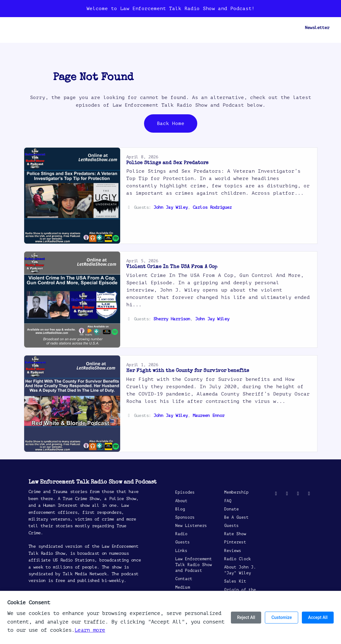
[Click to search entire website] (291, 28)
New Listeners (191, 526)
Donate (232, 509)
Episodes (45, 28)
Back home (171, 123)
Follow (270, 28)
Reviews (209, 28)
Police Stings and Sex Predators (167, 163)
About (116, 28)
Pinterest (235, 542)
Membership (236, 492)
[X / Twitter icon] (276, 494)
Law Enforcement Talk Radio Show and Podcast (194, 565)
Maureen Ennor (209, 416)
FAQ (228, 501)
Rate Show (235, 534)
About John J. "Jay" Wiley (240, 570)
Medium (183, 587)
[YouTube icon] (298, 494)
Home (22, 28)
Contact (183, 28)
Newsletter (317, 28)
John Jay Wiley (171, 207)
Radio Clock (238, 559)
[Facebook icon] (287, 494)
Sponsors (92, 28)
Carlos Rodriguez (212, 207)
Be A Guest (242, 28)
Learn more (90, 630)
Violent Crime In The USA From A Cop (172, 267)
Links (181, 551)
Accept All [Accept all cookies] (318, 617)
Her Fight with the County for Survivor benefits (188, 371)
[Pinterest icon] (309, 494)
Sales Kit (235, 581)
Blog (69, 28)
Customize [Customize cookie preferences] (282, 617)
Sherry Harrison (172, 319)
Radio (137, 28)
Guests (159, 28)
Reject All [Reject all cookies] (246, 617)
